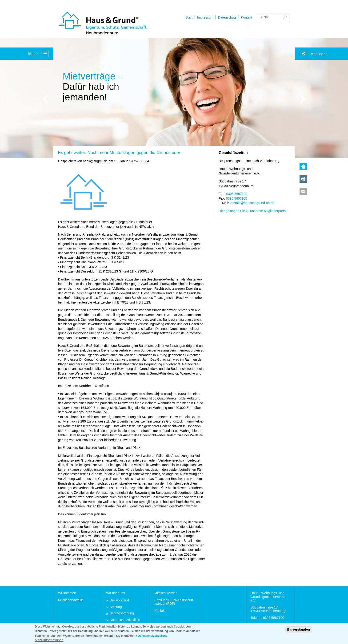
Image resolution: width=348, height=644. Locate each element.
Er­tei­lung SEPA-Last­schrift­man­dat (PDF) (174, 602)
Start (189, 17)
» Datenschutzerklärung (152, 638)
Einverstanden (299, 632)
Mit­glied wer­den (166, 593)
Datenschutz (227, 17)
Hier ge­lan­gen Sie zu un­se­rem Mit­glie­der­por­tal (253, 211)
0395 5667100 (237, 194)
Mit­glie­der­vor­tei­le (71, 600)
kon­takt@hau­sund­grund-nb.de (252, 203)
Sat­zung (116, 607)
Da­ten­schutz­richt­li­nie (125, 620)
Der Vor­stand (119, 600)
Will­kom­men (67, 593)
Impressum (205, 17)
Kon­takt (160, 611)
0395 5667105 (237, 198)
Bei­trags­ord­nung (122, 613)
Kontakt (246, 17)
